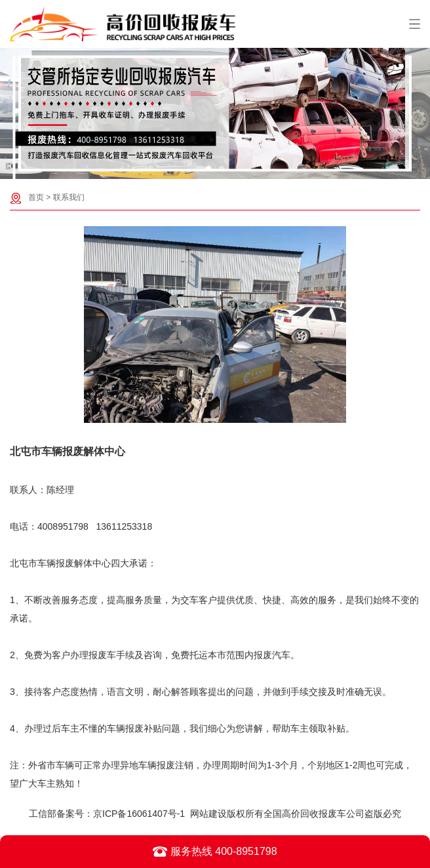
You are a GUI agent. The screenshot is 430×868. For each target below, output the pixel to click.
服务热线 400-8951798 (215, 852)
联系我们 (69, 197)
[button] (208, 168)
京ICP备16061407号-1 (139, 814)
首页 (36, 197)
